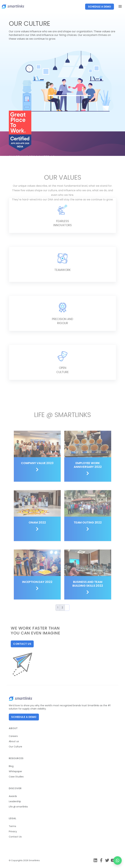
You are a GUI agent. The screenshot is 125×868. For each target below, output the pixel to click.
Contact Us (15, 837)
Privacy (13, 831)
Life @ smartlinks (18, 807)
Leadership (15, 801)
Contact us (22, 644)
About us (14, 741)
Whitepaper (15, 771)
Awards (13, 796)
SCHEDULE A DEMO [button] (100, 7)
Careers (13, 736)
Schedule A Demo (24, 717)
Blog (11, 766)
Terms (12, 826)
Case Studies (16, 777)
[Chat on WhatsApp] (118, 860)
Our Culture (15, 747)
